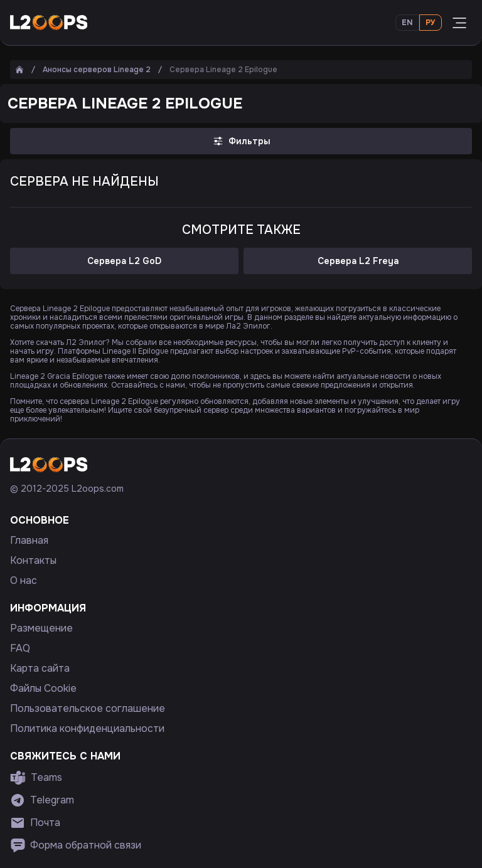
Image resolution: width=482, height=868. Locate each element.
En (407, 23)
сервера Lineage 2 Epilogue (109, 401)
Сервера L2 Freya (358, 261)
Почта (35, 823)
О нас (24, 581)
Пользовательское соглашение (88, 709)
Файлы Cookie (43, 689)
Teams (36, 778)
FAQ (20, 648)
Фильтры (241, 141)
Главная (29, 541)
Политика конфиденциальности (87, 729)
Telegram (42, 800)
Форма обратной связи (76, 845)
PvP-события (367, 351)
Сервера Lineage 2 (44, 309)
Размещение (41, 628)
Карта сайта (40, 669)
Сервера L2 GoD (124, 261)
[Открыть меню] (459, 23)
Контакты (33, 561)
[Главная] (19, 70)
